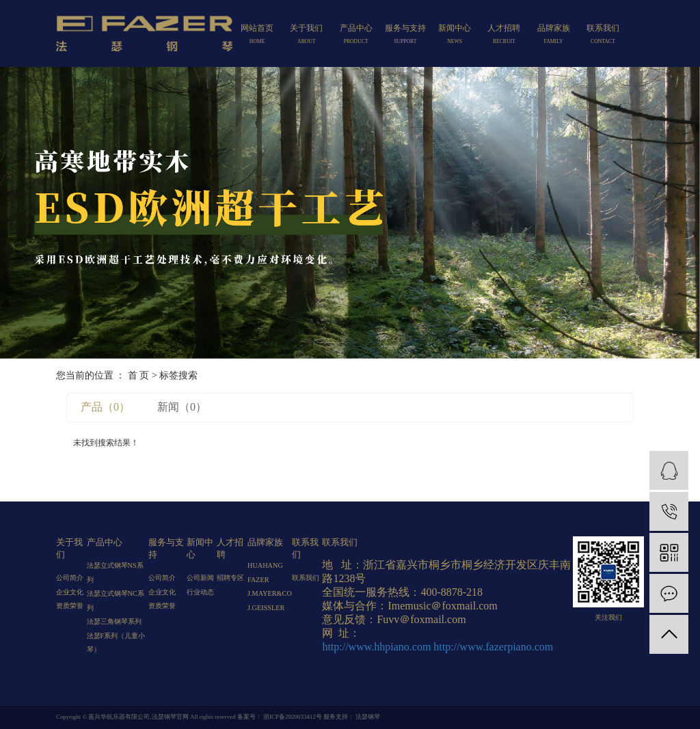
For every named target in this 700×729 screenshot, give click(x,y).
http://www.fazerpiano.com (493, 647)
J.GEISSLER (266, 608)
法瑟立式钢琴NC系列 (116, 600)
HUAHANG (265, 565)
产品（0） (105, 407)
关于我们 (306, 35)
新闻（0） (182, 407)
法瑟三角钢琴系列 (114, 621)
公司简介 (70, 578)
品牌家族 (553, 35)
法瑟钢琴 (367, 717)
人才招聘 (504, 35)
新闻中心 (455, 35)
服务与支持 (405, 35)
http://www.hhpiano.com (376, 647)
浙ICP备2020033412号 (293, 717)
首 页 (139, 375)
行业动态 (200, 592)
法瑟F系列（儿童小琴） (116, 643)
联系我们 (603, 35)
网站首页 (257, 35)
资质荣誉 (70, 606)
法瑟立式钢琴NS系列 (115, 572)
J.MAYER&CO (270, 593)
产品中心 (355, 35)
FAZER (258, 580)
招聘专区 (230, 578)
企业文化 (70, 592)
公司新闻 (200, 578)
